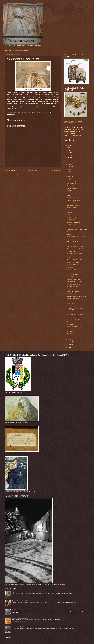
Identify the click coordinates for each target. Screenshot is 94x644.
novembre (70, 164)
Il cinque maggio (71, 303)
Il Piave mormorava (72, 217)
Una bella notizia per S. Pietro (75, 282)
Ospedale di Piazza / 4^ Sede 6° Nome (77, 229)
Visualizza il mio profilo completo (73, 136)
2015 (68, 155)
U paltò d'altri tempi (72, 294)
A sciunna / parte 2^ (72, 208)
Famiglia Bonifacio (72, 210)
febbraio (70, 342)
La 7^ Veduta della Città (73, 265)
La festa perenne (71, 270)
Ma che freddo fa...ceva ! (73, 319)
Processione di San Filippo (74, 279)
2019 (68, 145)
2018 (68, 148)
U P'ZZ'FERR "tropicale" (73, 291)
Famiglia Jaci (70, 267)
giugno (69, 177)
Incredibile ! (70, 191)
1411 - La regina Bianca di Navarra (76, 237)
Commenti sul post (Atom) (17, 174)
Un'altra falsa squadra (73, 277)
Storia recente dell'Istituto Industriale (21, 627)
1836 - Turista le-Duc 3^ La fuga (75, 315)
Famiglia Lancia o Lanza (73, 239)
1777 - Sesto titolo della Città (74, 244)
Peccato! (14, 609)
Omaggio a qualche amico (74, 284)
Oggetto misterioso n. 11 (73, 299)
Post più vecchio (55, 171)
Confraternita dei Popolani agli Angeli (76, 296)
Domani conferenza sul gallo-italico (76, 186)
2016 (68, 153)
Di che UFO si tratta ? (73, 329)
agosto (69, 172)
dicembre (70, 162)
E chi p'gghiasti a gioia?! (73, 274)
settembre (70, 169)
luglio (69, 174)
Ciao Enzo (70, 212)
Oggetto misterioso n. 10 (73, 312)
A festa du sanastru (72, 332)
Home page (33, 171)
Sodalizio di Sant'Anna (73, 188)
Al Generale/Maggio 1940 (74, 181)
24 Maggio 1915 (71, 220)
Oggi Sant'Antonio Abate (18, 592)
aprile (69, 337)
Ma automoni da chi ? (73, 251)
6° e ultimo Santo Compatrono (75, 254)
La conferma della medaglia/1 (19, 618)
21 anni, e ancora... (72, 225)
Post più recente (11, 171)
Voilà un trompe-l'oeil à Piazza (75, 301)
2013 (68, 160)
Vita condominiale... (72, 203)
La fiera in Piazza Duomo (74, 222)
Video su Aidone (71, 324)
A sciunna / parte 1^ (72, 215)
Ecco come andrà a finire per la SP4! (76, 317)
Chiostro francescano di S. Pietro (75, 249)
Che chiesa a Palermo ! (73, 272)
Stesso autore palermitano (74, 205)
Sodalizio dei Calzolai (73, 242)
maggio (69, 179)
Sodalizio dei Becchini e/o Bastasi (76, 260)
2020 (68, 143)
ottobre (69, 167)
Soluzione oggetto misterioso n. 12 (76, 246)
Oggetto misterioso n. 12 (73, 262)
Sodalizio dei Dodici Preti (73, 200)
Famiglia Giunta (71, 334)
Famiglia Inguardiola (72, 306)
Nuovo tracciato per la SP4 (74, 327)
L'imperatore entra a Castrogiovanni (76, 289)
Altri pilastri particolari (73, 286)
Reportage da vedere (73, 232)
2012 (68, 347)
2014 (68, 157)
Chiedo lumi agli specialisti (74, 322)
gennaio (70, 344)
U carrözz (70, 234)
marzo (69, 339)
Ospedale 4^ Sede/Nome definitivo (76, 193)
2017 (68, 150)
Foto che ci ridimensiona (73, 198)
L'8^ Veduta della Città (73, 227)
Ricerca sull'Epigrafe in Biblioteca (20, 601)
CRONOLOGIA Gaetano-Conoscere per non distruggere (77, 133)
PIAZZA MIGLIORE (72, 183)
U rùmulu (69, 196)
